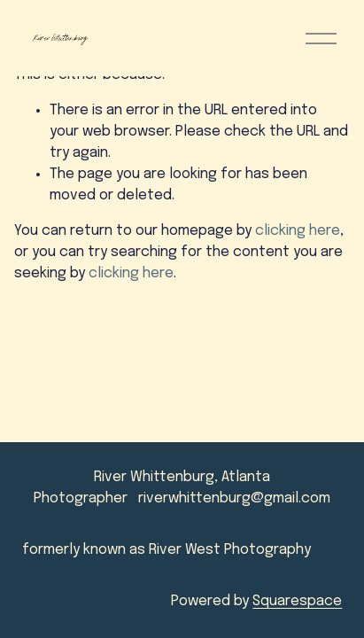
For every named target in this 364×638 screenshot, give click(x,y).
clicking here (298, 231)
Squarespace (297, 601)
